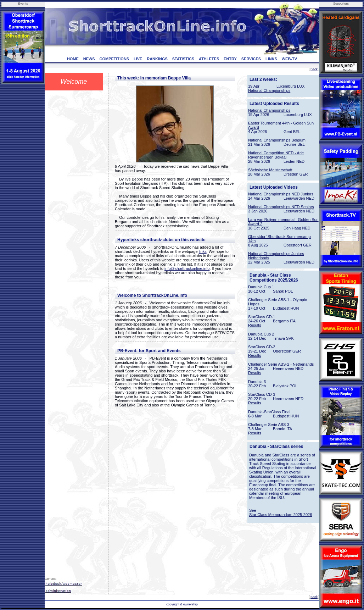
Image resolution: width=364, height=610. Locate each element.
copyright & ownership (182, 604)
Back (314, 69)
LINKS (271, 59)
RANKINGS (157, 59)
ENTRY (230, 59)
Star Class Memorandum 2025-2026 (281, 515)
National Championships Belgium (277, 140)
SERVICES (251, 59)
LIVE (138, 59)
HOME (73, 59)
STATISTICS (183, 59)
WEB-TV (289, 59)
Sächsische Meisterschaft (270, 170)
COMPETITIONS (114, 59)
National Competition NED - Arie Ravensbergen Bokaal (276, 155)
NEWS (89, 59)
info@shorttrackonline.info (187, 268)
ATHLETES (209, 59)
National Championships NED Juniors (281, 194)
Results (255, 325)
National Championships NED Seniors (281, 207)
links (203, 251)
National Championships (269, 90)
